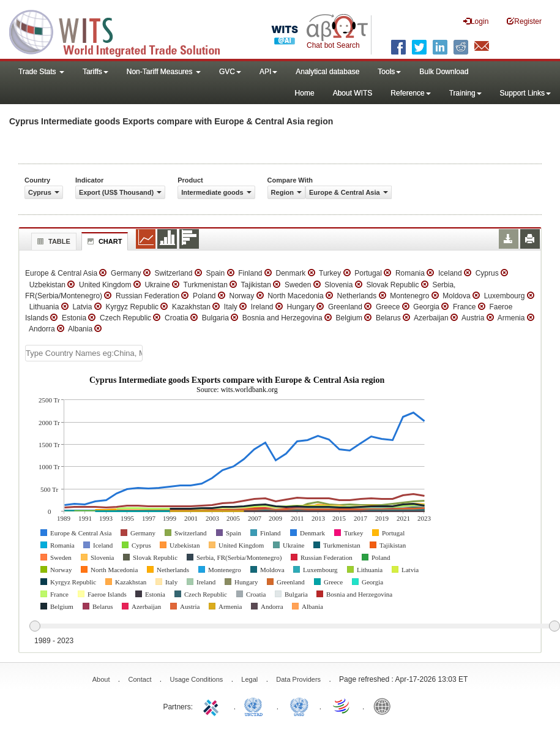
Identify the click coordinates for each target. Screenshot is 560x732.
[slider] (294, 627)
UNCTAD (256, 706)
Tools (389, 72)
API (268, 72)
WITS (122, 31)
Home (305, 93)
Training (465, 93)
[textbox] (84, 353)
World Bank (385, 706)
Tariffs (95, 72)
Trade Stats (41, 72)
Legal (249, 679)
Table (52, 241)
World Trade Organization (342, 706)
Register (524, 21)
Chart (103, 241)
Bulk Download (444, 72)
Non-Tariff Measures (164, 72)
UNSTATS (299, 706)
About (101, 679)
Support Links (525, 93)
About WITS (353, 93)
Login (476, 21)
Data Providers (298, 679)
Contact (140, 679)
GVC (230, 72)
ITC (213, 706)
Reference (410, 93)
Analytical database (327, 72)
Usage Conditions (196, 679)
